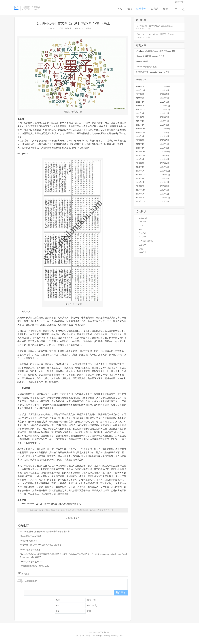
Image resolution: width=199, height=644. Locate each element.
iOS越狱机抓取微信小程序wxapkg (35, 567)
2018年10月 (165, 175)
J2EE (130, 10)
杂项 (166, 10)
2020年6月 (140, 141)
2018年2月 (140, 187)
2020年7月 (165, 137)
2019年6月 (140, 164)
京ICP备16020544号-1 (84, 636)
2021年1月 (165, 125)
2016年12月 (165, 198)
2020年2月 (140, 148)
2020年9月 (165, 133)
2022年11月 (165, 87)
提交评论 (121, 593)
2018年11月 (141, 175)
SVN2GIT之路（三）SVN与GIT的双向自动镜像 (41, 546)
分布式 (155, 10)
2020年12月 (141, 129)
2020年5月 (165, 141)
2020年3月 (165, 145)
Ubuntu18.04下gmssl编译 (30, 537)
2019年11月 (165, 152)
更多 (76, 519)
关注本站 (180, 4)
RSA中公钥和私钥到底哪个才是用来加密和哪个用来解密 (45, 532)
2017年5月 (140, 194)
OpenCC (142, 234)
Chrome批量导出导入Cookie (32, 562)
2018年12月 (165, 171)
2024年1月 (140, 87)
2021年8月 (165, 114)
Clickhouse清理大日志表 (146, 67)
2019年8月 (140, 160)
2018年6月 (165, 183)
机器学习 (143, 245)
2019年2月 (165, 168)
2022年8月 (140, 95)
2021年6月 (165, 118)
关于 (175, 10)
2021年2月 (140, 125)
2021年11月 (141, 110)
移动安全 (142, 10)
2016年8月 (165, 202)
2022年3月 (165, 102)
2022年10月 (141, 91)
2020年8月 (140, 137)
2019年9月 (165, 156)
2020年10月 (141, 133)
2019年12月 (141, 152)
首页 (121, 10)
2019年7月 (165, 160)
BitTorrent (143, 219)
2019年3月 (140, 168)
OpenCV (142, 238)
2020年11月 (165, 129)
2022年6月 (140, 99)
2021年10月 (165, 110)
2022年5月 (165, 99)
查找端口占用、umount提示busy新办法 (153, 73)
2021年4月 (140, 122)
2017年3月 (165, 194)
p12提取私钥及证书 (28, 541)
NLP (141, 230)
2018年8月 (165, 179)
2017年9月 (165, 191)
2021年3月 (165, 122)
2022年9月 (165, 91)
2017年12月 (141, 191)
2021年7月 (140, 118)
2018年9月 (140, 179)
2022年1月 (140, 106)
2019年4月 (165, 164)
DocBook (143, 222)
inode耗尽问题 (142, 62)
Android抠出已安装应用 (30, 550)
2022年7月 (165, 95)
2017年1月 (140, 198)
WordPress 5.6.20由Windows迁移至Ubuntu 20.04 (156, 52)
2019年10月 (141, 156)
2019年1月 (140, 171)
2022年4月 (140, 102)
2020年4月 (140, 145)
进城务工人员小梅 (17, 10)
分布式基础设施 (146, 241)
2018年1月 (165, 187)
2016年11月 (141, 202)
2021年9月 (140, 114)
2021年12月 (165, 106)
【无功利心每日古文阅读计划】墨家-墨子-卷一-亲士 (73, 24)
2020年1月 (165, 148)
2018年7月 (140, 183)
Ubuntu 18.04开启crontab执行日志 (150, 57)
